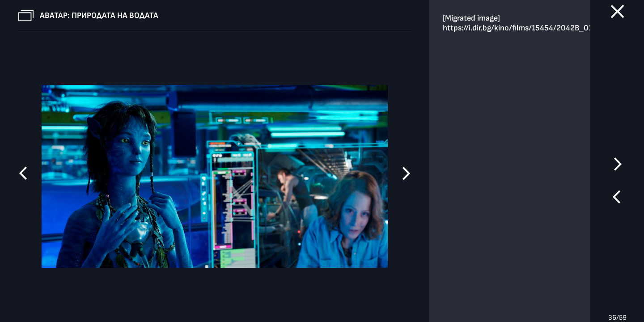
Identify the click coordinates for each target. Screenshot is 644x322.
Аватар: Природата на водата (99, 15)
